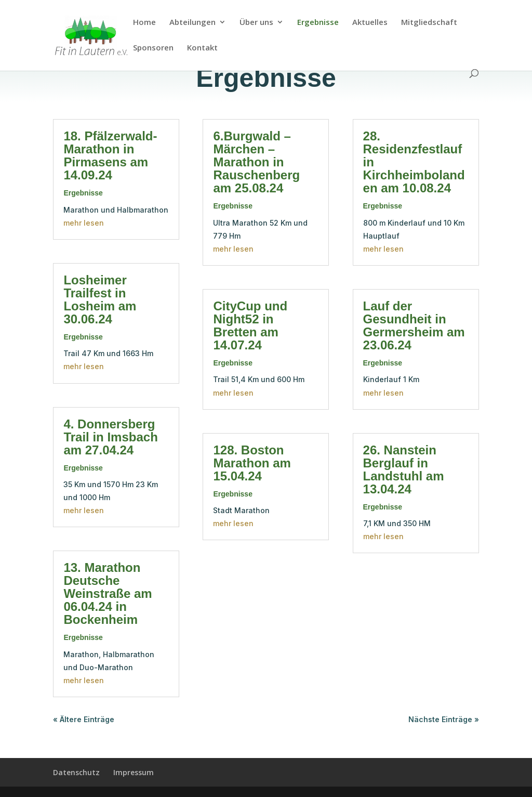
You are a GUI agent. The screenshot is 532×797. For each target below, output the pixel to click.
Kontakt (202, 48)
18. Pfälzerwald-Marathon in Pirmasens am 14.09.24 (110, 155)
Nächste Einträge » (444, 719)
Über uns (256, 23)
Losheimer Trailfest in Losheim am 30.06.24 (100, 299)
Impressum (134, 772)
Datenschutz (76, 772)
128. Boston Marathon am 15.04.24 (252, 463)
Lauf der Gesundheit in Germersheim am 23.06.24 (414, 325)
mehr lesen (84, 223)
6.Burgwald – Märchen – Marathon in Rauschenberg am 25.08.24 (256, 162)
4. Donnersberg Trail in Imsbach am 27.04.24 (110, 437)
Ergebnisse (318, 23)
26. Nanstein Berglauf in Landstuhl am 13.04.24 (404, 469)
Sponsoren (153, 48)
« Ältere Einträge (84, 719)
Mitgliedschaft (429, 23)
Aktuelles (370, 23)
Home (144, 23)
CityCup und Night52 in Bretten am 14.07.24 (250, 325)
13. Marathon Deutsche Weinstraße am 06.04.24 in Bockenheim (108, 593)
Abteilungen (192, 23)
